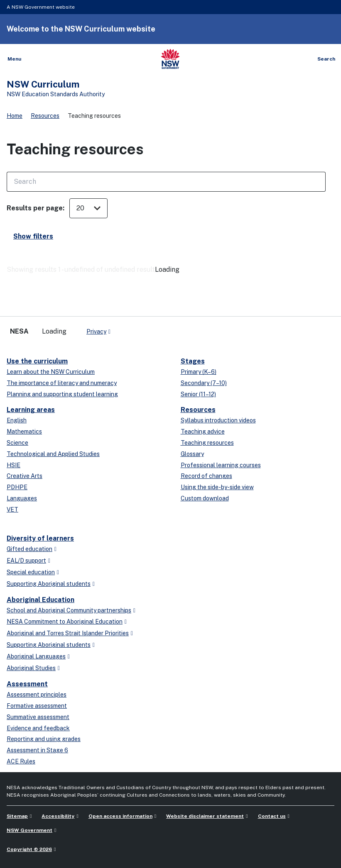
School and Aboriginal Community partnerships (69, 610)
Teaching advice (203, 432)
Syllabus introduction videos (218, 420)
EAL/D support (26, 561)
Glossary (192, 454)
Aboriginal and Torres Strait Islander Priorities (68, 633)
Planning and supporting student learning (62, 394)
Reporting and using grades (44, 739)
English (17, 420)
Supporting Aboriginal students (49, 584)
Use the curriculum (37, 361)
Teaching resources (207, 443)
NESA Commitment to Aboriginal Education (65, 622)
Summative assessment (38, 717)
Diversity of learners (40, 538)
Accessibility (58, 816)
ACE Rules (21, 761)
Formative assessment (37, 706)
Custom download (205, 498)
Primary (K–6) (199, 372)
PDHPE (17, 487)
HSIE (13, 465)
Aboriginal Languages (36, 656)
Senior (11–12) (198, 394)
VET (12, 510)
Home (15, 116)
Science (17, 443)
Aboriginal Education (40, 600)
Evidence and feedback (38, 728)
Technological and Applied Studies (53, 454)
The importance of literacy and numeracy (62, 383)
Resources (45, 116)
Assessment (27, 684)
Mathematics (24, 432)
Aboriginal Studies (31, 668)
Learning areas (31, 410)
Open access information (120, 816)
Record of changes (206, 476)
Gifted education (29, 549)
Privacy (96, 332)
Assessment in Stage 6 (37, 750)
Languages (22, 498)
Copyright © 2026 (29, 849)
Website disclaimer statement (205, 816)
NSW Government (29, 830)
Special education (31, 572)
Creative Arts (25, 476)
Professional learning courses (221, 465)
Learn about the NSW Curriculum (51, 372)
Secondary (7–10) (204, 383)
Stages (193, 361)
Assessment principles (37, 695)
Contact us (272, 816)
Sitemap (17, 816)
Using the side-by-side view (217, 487)
